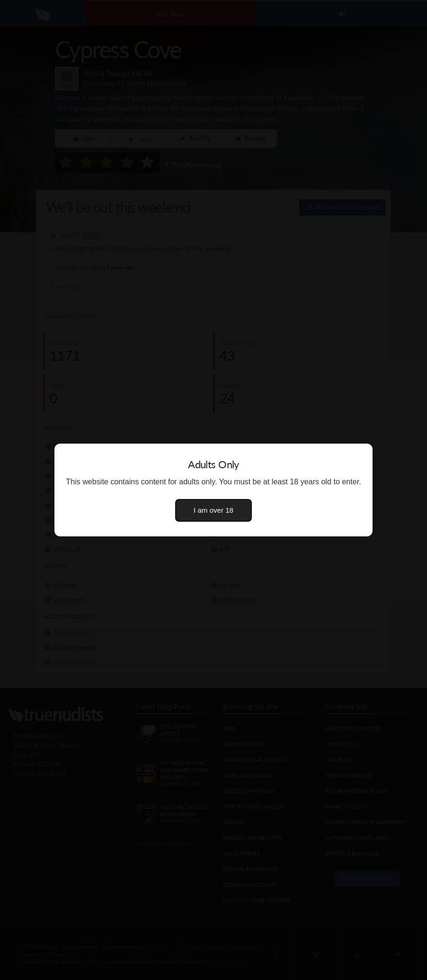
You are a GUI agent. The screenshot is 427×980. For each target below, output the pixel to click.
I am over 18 (213, 510)
